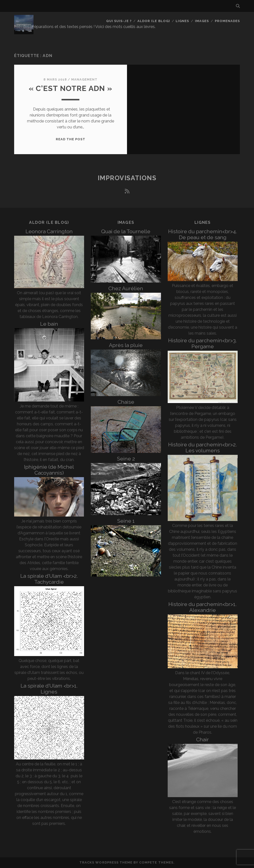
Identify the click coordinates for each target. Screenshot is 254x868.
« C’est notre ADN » (71, 88)
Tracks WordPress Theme (106, 862)
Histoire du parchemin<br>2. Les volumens (203, 448)
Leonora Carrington (49, 231)
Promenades (227, 21)
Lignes (182, 21)
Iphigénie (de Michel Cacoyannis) (49, 470)
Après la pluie (126, 345)
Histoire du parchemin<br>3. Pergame (203, 343)
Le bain (49, 324)
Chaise (126, 402)
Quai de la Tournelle (126, 231)
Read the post (71, 139)
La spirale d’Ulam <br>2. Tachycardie (49, 579)
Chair (203, 739)
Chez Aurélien (126, 288)
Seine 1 (126, 521)
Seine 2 (126, 459)
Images (202, 21)
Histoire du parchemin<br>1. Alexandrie (203, 607)
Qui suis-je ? (119, 21)
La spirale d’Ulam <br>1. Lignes (49, 689)
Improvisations (127, 178)
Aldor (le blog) (154, 21)
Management (84, 79)
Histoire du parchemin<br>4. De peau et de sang (203, 234)
